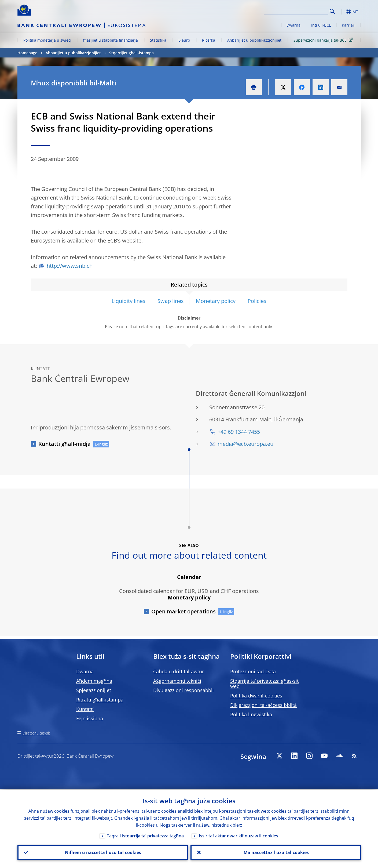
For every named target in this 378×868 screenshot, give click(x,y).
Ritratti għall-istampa (100, 700)
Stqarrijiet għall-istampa (131, 53)
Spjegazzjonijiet (94, 690)
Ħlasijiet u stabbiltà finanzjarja (110, 40)
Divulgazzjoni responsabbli (184, 690)
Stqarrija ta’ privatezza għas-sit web (264, 683)
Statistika (158, 40)
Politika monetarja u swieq (47, 40)
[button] (342, 12)
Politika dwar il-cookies (256, 696)
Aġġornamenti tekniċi (177, 681)
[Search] (301, 11)
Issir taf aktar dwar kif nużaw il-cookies (238, 835)
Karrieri (349, 25)
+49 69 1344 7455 (239, 432)
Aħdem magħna (94, 681)
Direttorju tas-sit (36, 733)
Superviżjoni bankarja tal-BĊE (324, 40)
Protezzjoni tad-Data (253, 671)
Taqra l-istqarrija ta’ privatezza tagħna (145, 835)
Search (332, 11)
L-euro (184, 40)
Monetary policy (216, 301)
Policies (257, 301)
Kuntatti (85, 709)
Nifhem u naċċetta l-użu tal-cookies (102, 852)
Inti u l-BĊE (321, 25)
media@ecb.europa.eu (245, 444)
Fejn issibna (90, 718)
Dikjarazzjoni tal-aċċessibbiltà (263, 705)
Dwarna (293, 25)
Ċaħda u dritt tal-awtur (179, 671)
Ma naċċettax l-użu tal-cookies (276, 852)
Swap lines (171, 301)
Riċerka (209, 40)
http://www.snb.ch (70, 266)
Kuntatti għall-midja (65, 444)
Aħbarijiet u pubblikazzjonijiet (254, 40)
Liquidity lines (129, 301)
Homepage (27, 53)
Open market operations (184, 611)
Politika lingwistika (251, 714)
